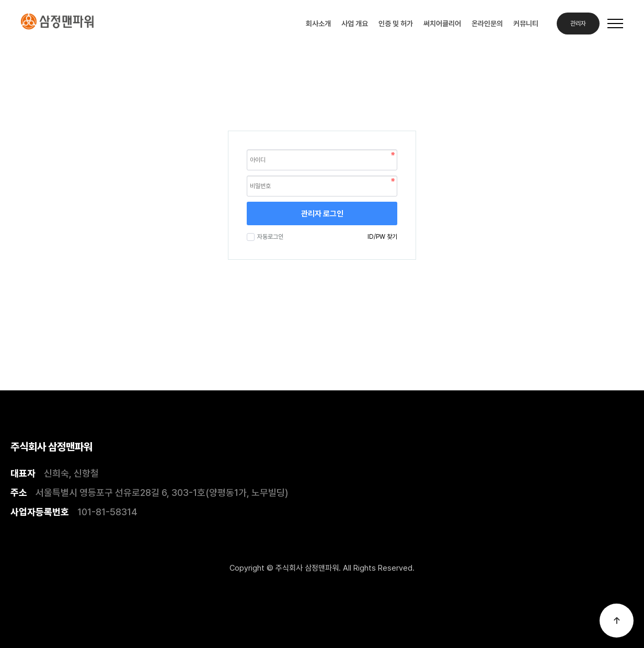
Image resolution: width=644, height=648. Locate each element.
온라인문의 (487, 24)
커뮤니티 (526, 24)
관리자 (578, 24)
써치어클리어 (442, 24)
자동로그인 (269, 237)
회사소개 (318, 24)
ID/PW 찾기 (382, 237)
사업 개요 (355, 24)
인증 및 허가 (396, 24)
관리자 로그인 (322, 214)
